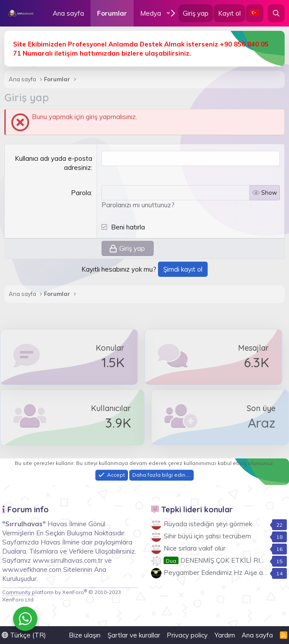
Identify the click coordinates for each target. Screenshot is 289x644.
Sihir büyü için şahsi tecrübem (207, 536)
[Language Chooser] (255, 13)
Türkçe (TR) (24, 635)
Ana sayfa (68, 13)
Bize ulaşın (85, 635)
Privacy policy (187, 635)
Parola (81, 193)
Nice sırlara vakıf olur (195, 548)
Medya (151, 13)
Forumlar (112, 13)
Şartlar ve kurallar (134, 635)
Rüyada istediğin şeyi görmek (208, 524)
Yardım (225, 635)
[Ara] (276, 13)
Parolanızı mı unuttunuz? (138, 205)
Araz (262, 423)
